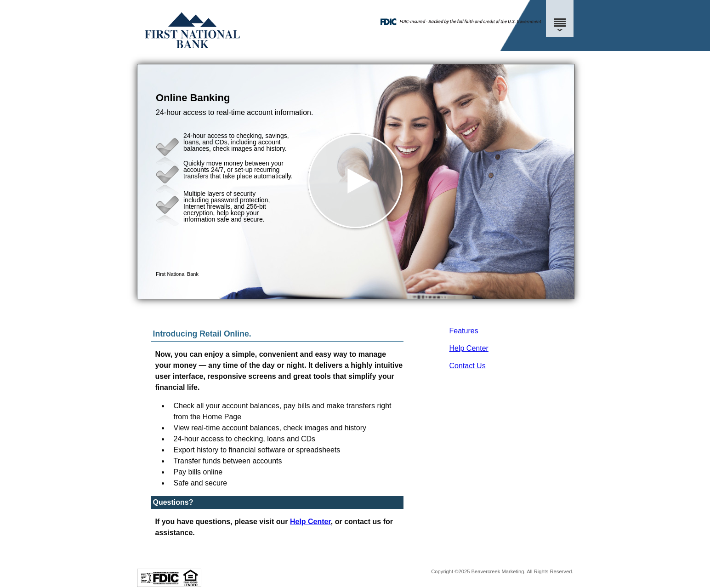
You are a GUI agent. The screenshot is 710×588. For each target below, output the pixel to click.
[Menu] (560, 18)
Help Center (469, 348)
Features (464, 331)
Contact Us (468, 366)
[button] (356, 182)
